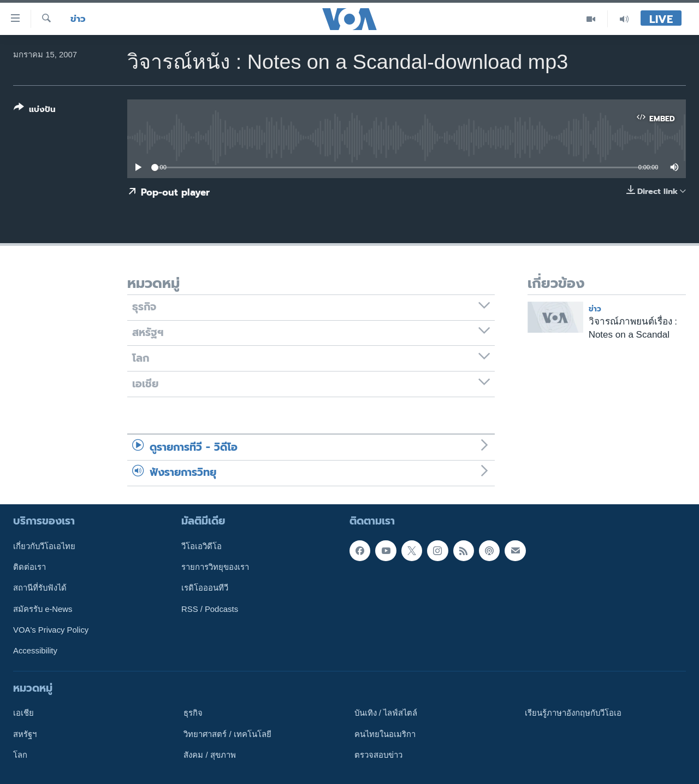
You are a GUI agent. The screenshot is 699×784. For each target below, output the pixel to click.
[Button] (35, 111)
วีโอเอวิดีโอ (202, 546)
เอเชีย (23, 713)
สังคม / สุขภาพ (209, 754)
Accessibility (35, 651)
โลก (20, 754)
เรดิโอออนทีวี (205, 588)
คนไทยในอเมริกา (385, 734)
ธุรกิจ (193, 713)
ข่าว (78, 19)
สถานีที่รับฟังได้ (40, 588)
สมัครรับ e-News (43, 609)
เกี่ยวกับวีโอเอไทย (44, 546)
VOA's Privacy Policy (51, 630)
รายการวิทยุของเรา (215, 567)
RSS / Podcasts (210, 609)
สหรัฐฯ (25, 734)
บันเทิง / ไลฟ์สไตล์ (386, 713)
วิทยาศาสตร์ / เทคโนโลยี (227, 734)
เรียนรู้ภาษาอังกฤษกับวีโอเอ (573, 713)
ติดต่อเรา (29, 567)
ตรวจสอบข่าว (378, 754)
